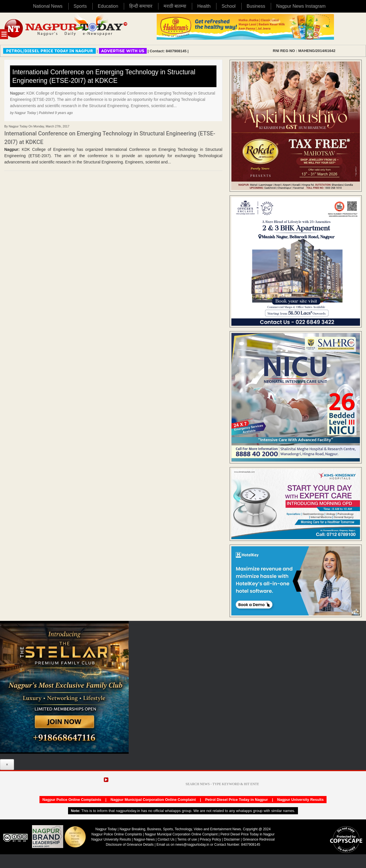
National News (48, 6)
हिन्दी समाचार (141, 6)
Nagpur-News (144, 839)
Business (256, 6)
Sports (80, 6)
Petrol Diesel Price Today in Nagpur (236, 800)
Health (204, 6)
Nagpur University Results (300, 800)
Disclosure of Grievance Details (130, 845)
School (229, 6)
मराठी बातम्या (175, 6)
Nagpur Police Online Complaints (72, 800)
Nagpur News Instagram (301, 6)
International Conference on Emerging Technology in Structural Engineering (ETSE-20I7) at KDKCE (104, 76)
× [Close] (7, 765)
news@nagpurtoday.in (192, 845)
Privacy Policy (210, 839)
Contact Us (166, 839)
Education (108, 6)
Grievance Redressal (259, 839)
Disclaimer (232, 839)
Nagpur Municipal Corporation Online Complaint (153, 800)
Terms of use (187, 839)
